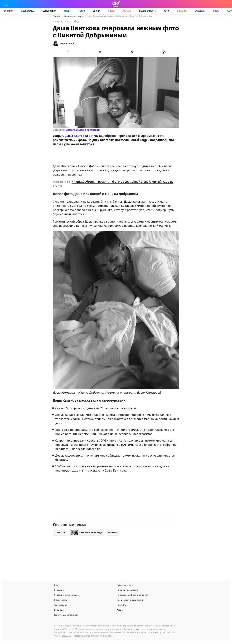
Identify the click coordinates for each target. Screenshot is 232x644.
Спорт (67, 11)
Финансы (182, 11)
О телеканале (61, 600)
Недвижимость (147, 11)
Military (127, 11)
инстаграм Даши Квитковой (83, 130)
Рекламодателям (125, 585)
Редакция (59, 590)
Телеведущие (60, 605)
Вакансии (59, 610)
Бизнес (97, 11)
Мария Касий (67, 44)
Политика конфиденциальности (133, 595)
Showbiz (57, 16)
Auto (166, 11)
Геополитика (49, 11)
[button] (68, 52)
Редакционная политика (66, 595)
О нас (57, 585)
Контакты (122, 605)
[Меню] (6, 4)
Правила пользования (128, 590)
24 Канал (9, 11)
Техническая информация (130, 600)
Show (216, 11)
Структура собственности (67, 615)
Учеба (111, 11)
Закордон (200, 11)
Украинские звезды (74, 16)
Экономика (27, 11)
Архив (120, 610)
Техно (82, 11)
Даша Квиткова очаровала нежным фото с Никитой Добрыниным (120, 16)
